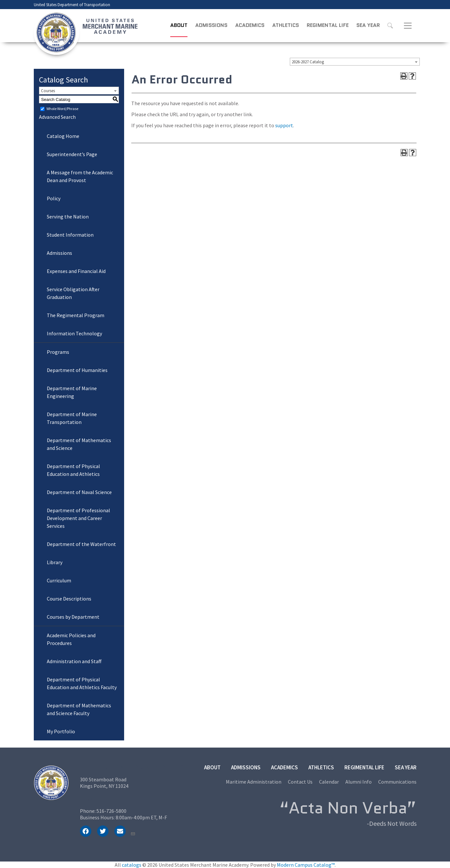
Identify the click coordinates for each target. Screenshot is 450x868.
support (284, 125)
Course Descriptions (69, 599)
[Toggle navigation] (408, 26)
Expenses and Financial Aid (76, 271)
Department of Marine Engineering (72, 392)
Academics (250, 25)
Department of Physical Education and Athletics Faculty (82, 683)
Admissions (211, 25)
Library (55, 562)
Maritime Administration (254, 782)
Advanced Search (57, 117)
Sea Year (368, 25)
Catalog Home (63, 136)
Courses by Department (73, 617)
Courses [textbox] (48, 91)
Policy (54, 198)
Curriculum (59, 580)
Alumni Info (359, 782)
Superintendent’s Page (72, 154)
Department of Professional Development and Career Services (78, 518)
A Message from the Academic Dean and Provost (80, 176)
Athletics (286, 25)
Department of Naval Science (79, 492)
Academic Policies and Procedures (71, 639)
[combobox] (355, 62)
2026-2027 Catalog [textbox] (308, 62)
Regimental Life (328, 25)
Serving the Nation (68, 217)
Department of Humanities (77, 370)
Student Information (70, 235)
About (179, 25)
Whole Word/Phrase (62, 109)
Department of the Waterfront (81, 544)
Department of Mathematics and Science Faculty (79, 709)
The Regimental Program (76, 315)
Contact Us (300, 782)
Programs (58, 352)
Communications (397, 782)
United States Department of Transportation (72, 5)
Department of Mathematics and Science (79, 444)
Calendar (329, 782)
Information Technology (74, 333)
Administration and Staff (74, 661)
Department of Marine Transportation (72, 418)
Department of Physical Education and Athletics (73, 470)
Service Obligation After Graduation (73, 293)
